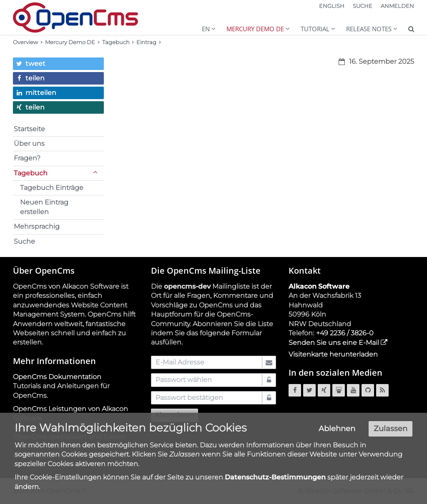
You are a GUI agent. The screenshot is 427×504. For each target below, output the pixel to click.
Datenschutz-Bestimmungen (275, 480)
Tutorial (315, 29)
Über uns (29, 143)
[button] (58, 64)
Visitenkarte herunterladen (333, 354)
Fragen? (27, 158)
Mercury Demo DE (255, 29)
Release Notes (369, 29)
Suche (24, 241)
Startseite (29, 129)
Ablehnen (337, 432)
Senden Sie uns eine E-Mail (334, 343)
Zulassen (391, 432)
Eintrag (146, 42)
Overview (25, 42)
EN (206, 29)
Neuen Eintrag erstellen (44, 207)
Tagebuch (116, 42)
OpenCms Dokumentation (57, 377)
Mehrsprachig (37, 226)
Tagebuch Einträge (52, 188)
